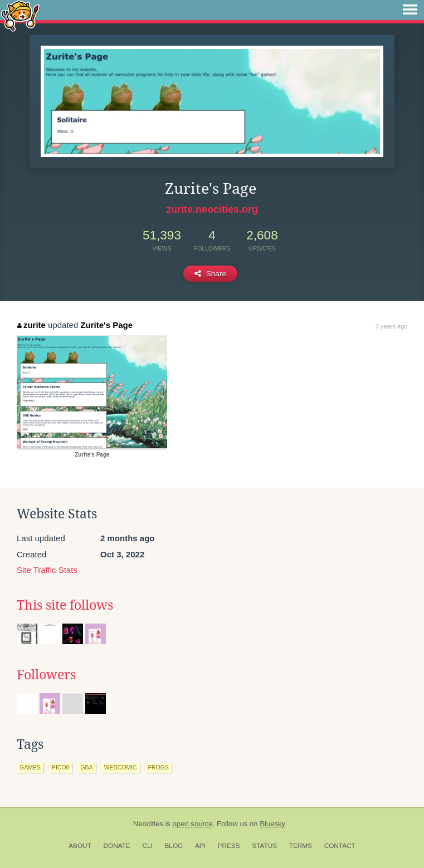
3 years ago (391, 326)
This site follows (65, 605)
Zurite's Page (106, 325)
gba (86, 767)
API (200, 846)
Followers (46, 675)
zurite (31, 325)
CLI (147, 846)
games (30, 767)
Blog (174, 846)
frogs (159, 767)
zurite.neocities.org (212, 209)
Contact (340, 846)
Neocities (148, 824)
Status (264, 846)
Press (229, 846)
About (80, 846)
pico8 (61, 767)
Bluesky (272, 824)
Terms (301, 846)
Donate (117, 846)
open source (193, 824)
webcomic (121, 767)
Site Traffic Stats (47, 570)
